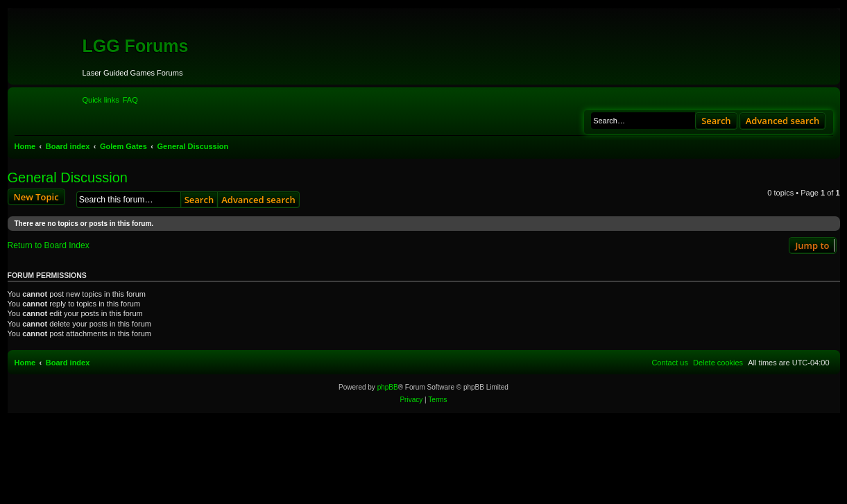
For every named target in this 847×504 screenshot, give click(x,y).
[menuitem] (130, 100)
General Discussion (68, 177)
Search (716, 121)
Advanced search (783, 121)
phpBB (388, 387)
